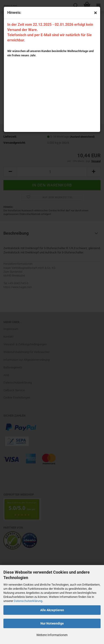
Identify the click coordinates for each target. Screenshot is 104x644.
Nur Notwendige (52, 623)
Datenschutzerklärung (28, 601)
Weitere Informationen (52, 635)
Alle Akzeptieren (52, 610)
